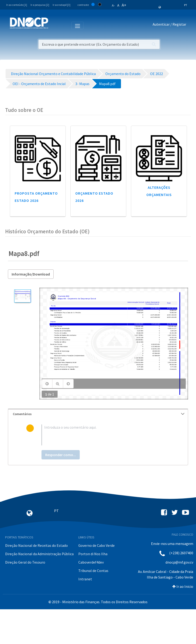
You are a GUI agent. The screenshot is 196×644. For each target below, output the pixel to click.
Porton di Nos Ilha (93, 554)
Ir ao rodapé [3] (62, 5)
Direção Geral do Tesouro (25, 562)
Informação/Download (31, 274)
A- (113, 5)
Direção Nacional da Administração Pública (39, 554)
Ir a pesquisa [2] (40, 5)
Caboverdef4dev (91, 562)
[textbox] (106, 435)
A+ (124, 5)
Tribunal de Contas (93, 571)
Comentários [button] (99, 414)
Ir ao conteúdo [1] (17, 5)
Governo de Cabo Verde (96, 545)
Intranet (85, 579)
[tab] (98, 414)
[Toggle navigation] (54, 25)
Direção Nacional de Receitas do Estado (36, 545)
